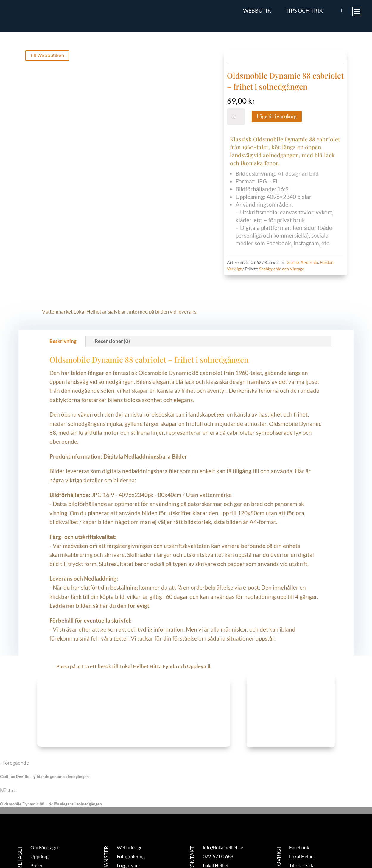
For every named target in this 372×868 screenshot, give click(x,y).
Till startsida (302, 825)
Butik (36, 843)
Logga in (298, 834)
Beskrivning (63, 301)
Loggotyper (129, 825)
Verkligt (234, 269)
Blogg (36, 834)
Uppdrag (39, 816)
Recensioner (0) (112, 301)
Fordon (327, 262)
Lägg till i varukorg (277, 116)
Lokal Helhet (302, 816)
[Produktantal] (236, 117)
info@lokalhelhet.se (223, 807)
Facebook (299, 807)
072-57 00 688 (218, 816)
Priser (36, 825)
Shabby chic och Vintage (282, 269)
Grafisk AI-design (302, 262)
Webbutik (257, 10)
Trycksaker (128, 834)
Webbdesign (130, 807)
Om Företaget (45, 807)
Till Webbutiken (47, 55)
